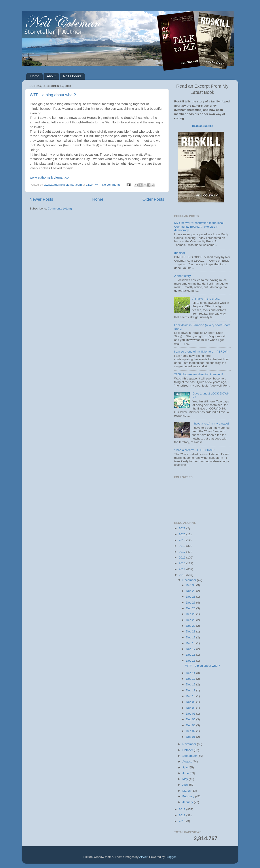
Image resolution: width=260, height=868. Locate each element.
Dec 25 (191, 614)
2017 (182, 552)
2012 (182, 809)
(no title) (180, 253)
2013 (182, 575)
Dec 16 (191, 655)
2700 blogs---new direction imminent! (199, 374)
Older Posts (153, 199)
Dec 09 (191, 702)
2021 (182, 528)
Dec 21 (191, 631)
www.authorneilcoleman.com (51, 177)
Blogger (171, 857)
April (186, 785)
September (190, 756)
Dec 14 (191, 673)
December (190, 580)
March (187, 791)
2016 (182, 558)
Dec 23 (191, 620)
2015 (182, 563)
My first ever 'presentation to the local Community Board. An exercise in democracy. (199, 226)
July (186, 767)
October (188, 750)
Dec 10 (191, 696)
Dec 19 (191, 637)
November (190, 744)
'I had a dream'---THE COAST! (195, 450)
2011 (182, 815)
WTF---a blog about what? (53, 95)
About (51, 76)
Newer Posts (41, 199)
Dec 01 (191, 737)
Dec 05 (191, 719)
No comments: (112, 185)
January (188, 802)
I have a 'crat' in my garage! (211, 424)
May (186, 779)
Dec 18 (191, 643)
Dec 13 (191, 679)
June (186, 773)
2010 (182, 821)
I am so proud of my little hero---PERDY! (201, 352)
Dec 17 (191, 649)
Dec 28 (191, 597)
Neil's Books (72, 76)
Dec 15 (191, 661)
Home (35, 76)
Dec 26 (191, 608)
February (189, 796)
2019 (182, 540)
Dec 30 (191, 585)
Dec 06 (191, 714)
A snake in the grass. (206, 299)
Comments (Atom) (60, 209)
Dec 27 (191, 603)
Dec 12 (191, 684)
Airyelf (143, 857)
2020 (182, 534)
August (188, 761)
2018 (182, 546)
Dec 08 (191, 708)
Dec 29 (191, 591)
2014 (182, 569)
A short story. (183, 276)
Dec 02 (191, 731)
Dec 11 (191, 690)
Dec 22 (191, 626)
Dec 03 (191, 725)
